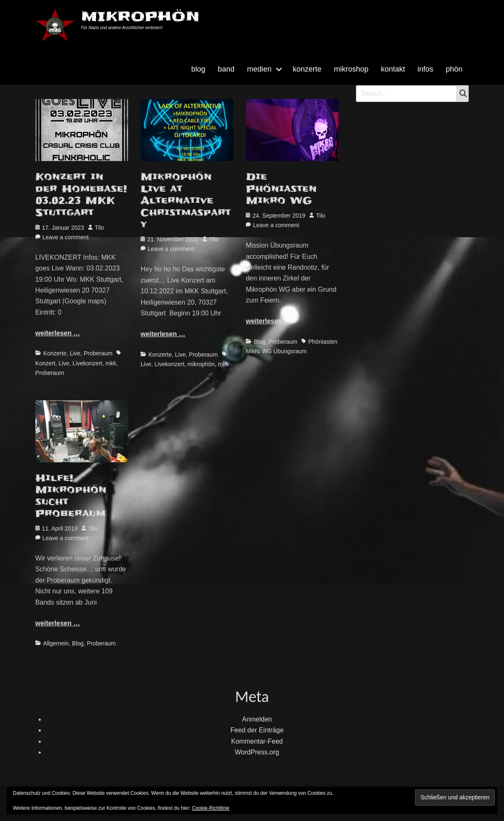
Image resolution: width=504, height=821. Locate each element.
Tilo (99, 228)
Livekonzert (87, 363)
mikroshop (351, 69)
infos (425, 69)
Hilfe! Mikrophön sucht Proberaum (71, 496)
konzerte (307, 69)
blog (198, 69)
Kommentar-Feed (257, 741)
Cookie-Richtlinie (211, 808)
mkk (111, 363)
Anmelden (257, 719)
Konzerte (55, 353)
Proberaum (98, 353)
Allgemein (56, 643)
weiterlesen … (58, 333)
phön (454, 69)
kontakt (393, 69)
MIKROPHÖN (140, 16)
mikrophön (201, 364)
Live (75, 353)
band (226, 69)
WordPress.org (257, 752)
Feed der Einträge (257, 730)
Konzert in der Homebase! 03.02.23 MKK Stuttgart (81, 195)
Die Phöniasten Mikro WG (281, 189)
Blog (259, 342)
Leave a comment (65, 237)
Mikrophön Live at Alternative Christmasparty (186, 201)
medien (259, 69)
